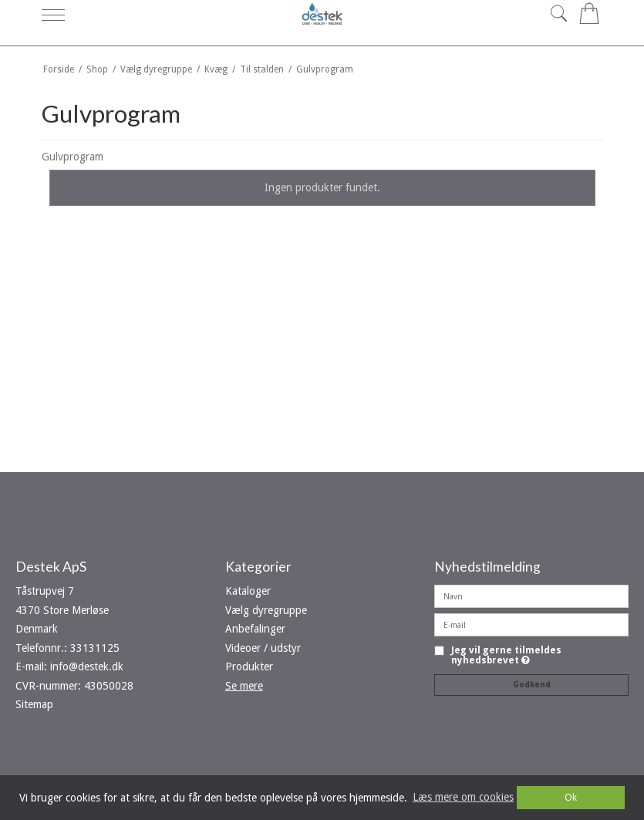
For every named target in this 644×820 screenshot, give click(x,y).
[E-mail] (531, 624)
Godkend (532, 685)
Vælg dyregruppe (266, 610)
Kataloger (248, 591)
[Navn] (531, 596)
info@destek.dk (87, 666)
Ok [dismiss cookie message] (571, 797)
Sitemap (34, 704)
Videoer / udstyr (263, 648)
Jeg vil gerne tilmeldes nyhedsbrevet (506, 655)
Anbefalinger (255, 629)
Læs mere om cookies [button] (463, 797)
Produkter (249, 666)
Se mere (244, 686)
